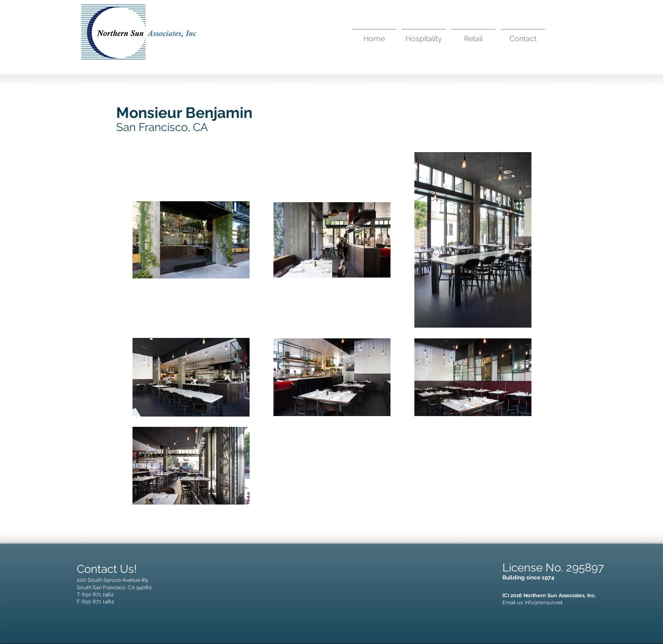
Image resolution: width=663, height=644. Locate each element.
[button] (424, 35)
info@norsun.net (544, 603)
